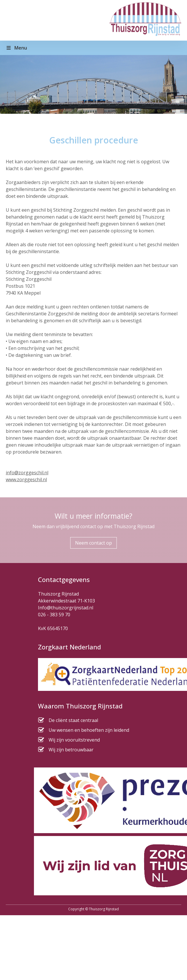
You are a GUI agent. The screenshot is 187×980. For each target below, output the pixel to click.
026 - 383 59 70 (54, 615)
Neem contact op (93, 543)
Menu (16, 48)
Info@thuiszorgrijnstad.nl (66, 608)
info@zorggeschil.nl (27, 473)
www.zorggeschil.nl (26, 479)
